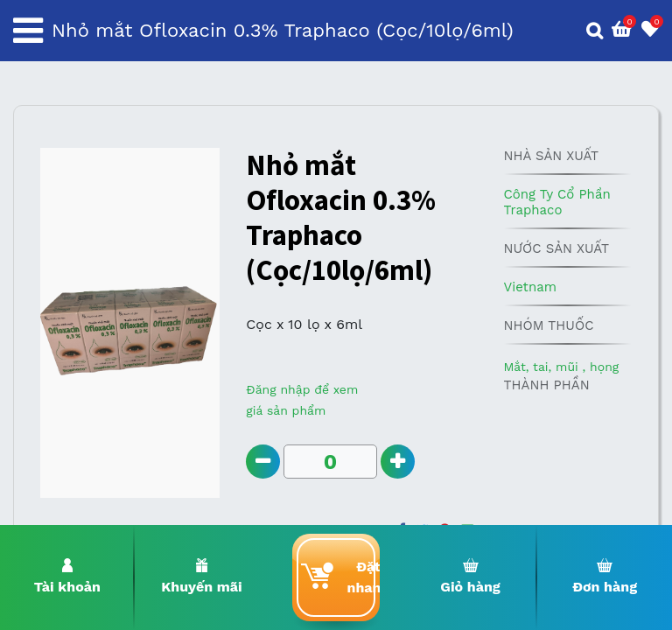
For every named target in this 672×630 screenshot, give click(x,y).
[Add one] (398, 462)
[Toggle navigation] (28, 31)
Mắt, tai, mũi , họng (561, 367)
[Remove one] (263, 462)
